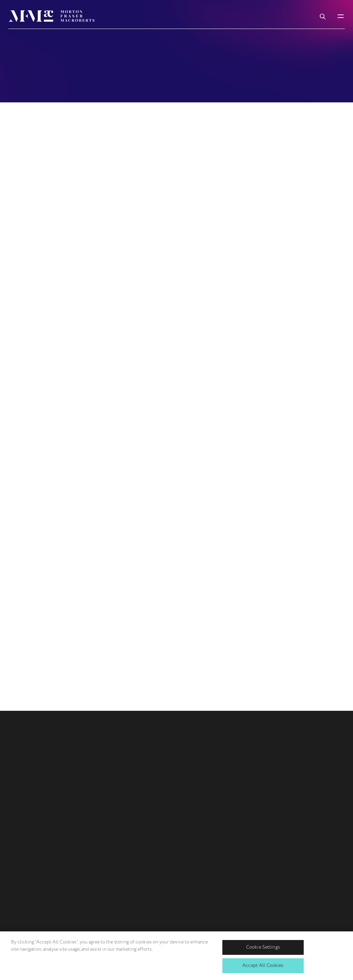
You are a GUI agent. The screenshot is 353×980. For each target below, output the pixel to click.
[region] (176, 956)
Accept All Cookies (263, 965)
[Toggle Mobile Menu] (341, 16)
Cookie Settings (263, 947)
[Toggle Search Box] (323, 16)
